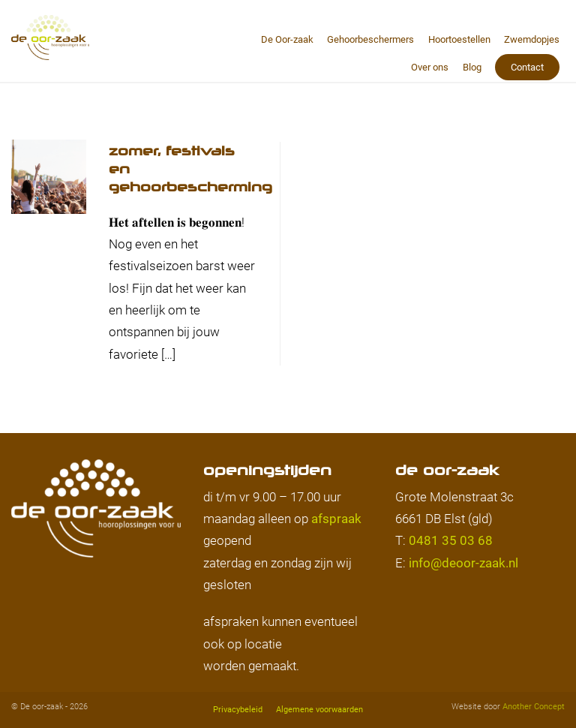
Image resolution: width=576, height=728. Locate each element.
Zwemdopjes (532, 39)
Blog (472, 67)
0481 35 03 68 (451, 540)
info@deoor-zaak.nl (463, 563)
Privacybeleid (238, 709)
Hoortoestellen (459, 39)
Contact (527, 67)
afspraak (336, 519)
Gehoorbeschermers (370, 39)
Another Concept (534, 706)
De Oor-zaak (287, 39)
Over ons (430, 67)
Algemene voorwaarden (319, 709)
